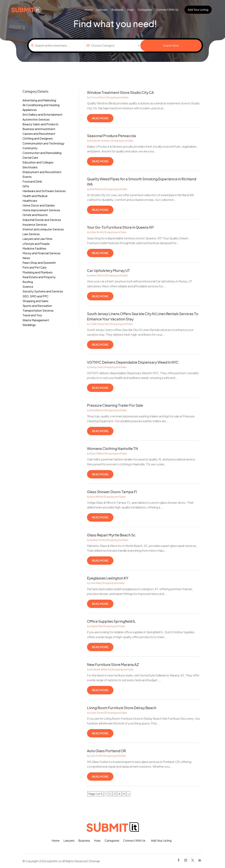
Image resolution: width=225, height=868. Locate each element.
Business (117, 10)
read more (100, 118)
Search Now (171, 45)
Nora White (96, 497)
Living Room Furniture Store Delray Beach (122, 708)
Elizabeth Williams (100, 669)
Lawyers (102, 10)
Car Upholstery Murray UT (108, 270)
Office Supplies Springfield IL (111, 621)
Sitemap (94, 861)
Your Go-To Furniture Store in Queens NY (120, 227)
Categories (145, 10)
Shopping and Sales (118, 97)
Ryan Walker (97, 453)
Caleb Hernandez (100, 324)
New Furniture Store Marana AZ (113, 664)
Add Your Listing (198, 10)
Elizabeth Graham (100, 141)
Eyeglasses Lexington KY (108, 578)
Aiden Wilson (97, 275)
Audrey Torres (98, 540)
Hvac (130, 10)
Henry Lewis (97, 367)
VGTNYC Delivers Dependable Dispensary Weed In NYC (133, 362)
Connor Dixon (98, 97)
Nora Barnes (97, 410)
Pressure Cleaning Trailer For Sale (115, 405)
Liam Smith (96, 756)
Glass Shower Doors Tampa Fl (112, 492)
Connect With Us (167, 10)
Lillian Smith (97, 232)
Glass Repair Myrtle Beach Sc (111, 535)
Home (89, 10)
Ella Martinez (97, 189)
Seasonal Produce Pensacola (111, 136)
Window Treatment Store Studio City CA (120, 92)
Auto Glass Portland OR (106, 751)
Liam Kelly (96, 583)
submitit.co (54, 861)
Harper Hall (96, 626)
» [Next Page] (128, 794)
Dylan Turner (97, 713)
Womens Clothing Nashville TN (112, 448)
